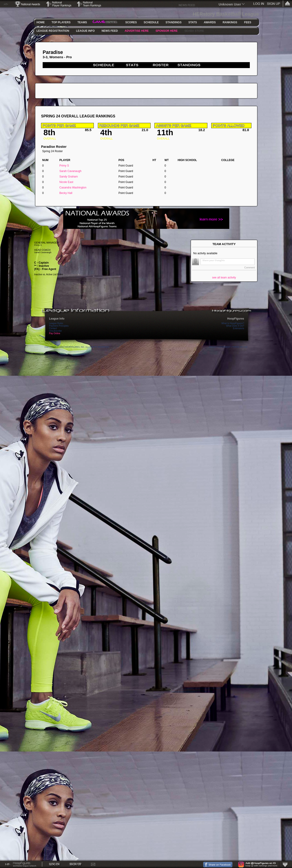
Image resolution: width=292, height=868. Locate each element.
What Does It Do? (235, 326)
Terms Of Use (240, 347)
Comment (250, 267)
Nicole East (66, 182)
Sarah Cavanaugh (70, 171)
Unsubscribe (55, 331)
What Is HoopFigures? (233, 323)
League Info (57, 319)
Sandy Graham (69, 177)
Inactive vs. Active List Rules (49, 274)
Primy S (64, 166)
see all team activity (224, 278)
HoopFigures (236, 319)
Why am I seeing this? (217, 231)
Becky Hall (66, 193)
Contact (53, 328)
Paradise (53, 52)
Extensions (239, 328)
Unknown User (230, 4)
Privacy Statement (220, 347)
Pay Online (55, 333)
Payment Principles (59, 326)
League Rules (56, 323)
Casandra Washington (73, 188)
